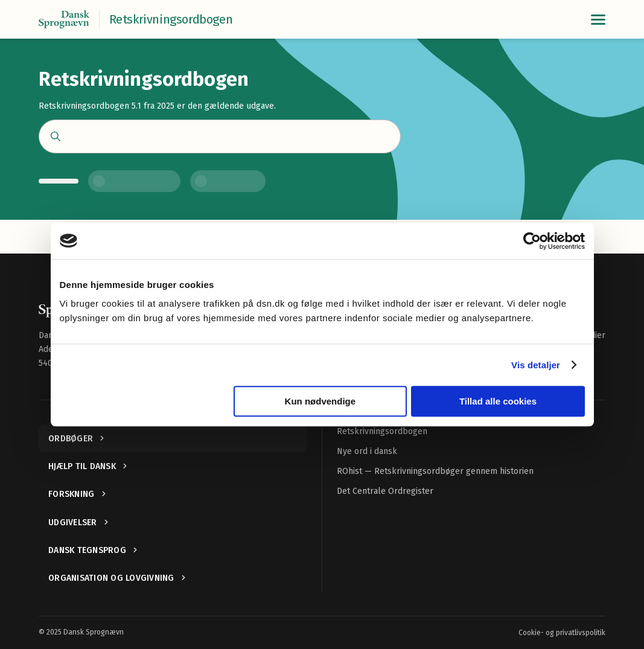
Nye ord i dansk (367, 451)
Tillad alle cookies (498, 401)
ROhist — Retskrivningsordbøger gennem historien (435, 471)
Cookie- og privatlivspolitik (562, 633)
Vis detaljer (536, 365)
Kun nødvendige (320, 401)
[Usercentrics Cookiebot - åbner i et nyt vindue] (532, 241)
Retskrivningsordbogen (382, 431)
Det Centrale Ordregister (385, 491)
